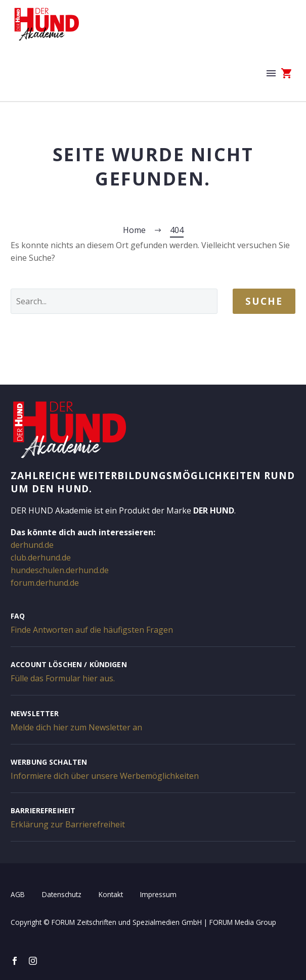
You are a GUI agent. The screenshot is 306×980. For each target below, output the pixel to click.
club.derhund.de (41, 557)
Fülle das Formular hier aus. (63, 678)
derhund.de (32, 545)
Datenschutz (62, 894)
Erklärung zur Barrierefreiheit (68, 824)
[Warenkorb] (287, 73)
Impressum (158, 894)
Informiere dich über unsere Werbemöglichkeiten (105, 776)
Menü (271, 73)
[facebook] (15, 961)
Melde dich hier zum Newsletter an (76, 727)
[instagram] (33, 961)
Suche (264, 301)
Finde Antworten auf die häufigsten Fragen (92, 630)
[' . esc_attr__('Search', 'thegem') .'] (114, 301)
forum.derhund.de (45, 583)
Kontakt (111, 894)
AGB (18, 894)
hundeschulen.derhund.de (60, 570)
